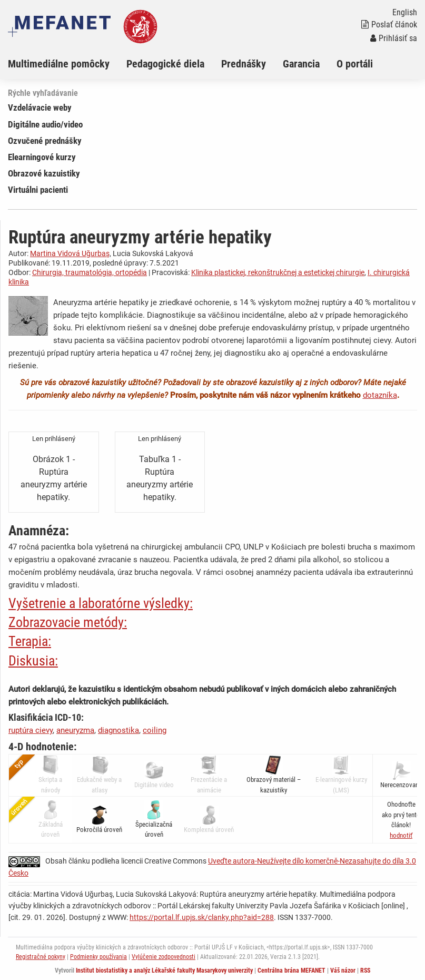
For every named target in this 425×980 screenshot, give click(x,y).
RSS (365, 971)
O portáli (355, 64)
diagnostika (118, 730)
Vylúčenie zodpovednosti (164, 957)
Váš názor (343, 971)
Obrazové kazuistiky (44, 173)
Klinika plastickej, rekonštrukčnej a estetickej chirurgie (278, 272)
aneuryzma (75, 730)
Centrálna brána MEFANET (291, 971)
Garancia (301, 64)
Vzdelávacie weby (40, 107)
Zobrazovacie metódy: (68, 622)
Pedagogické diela (165, 64)
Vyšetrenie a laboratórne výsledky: (101, 603)
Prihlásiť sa (394, 38)
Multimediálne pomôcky (59, 64)
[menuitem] (67, 64)
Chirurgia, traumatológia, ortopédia (90, 272)
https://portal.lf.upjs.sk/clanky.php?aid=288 (202, 917)
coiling (155, 730)
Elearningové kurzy (42, 157)
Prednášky (244, 64)
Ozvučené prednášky (45, 141)
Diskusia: (33, 661)
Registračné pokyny (41, 957)
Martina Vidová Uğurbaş (70, 253)
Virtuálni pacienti (38, 190)
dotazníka (380, 395)
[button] (401, 835)
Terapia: (30, 641)
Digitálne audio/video (45, 124)
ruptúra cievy (31, 730)
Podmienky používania (98, 957)
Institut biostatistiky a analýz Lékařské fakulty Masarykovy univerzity (164, 971)
